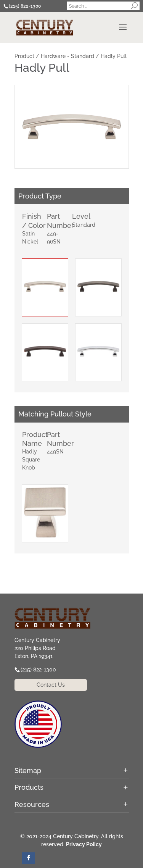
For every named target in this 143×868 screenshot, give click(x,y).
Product (24, 56)
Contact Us (51, 685)
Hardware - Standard (67, 56)
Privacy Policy (84, 844)
